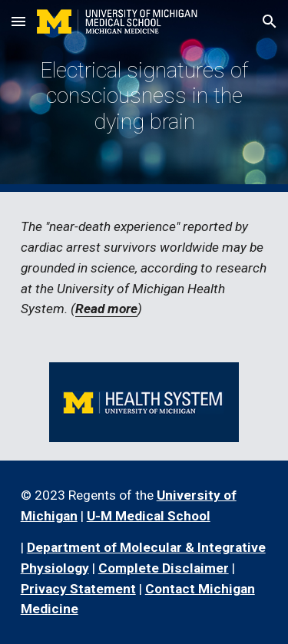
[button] (18, 21)
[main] (144, 96)
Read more (106, 309)
